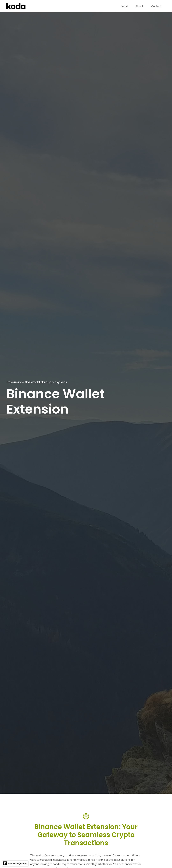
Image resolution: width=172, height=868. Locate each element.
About (140, 6)
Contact (156, 6)
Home (124, 6)
